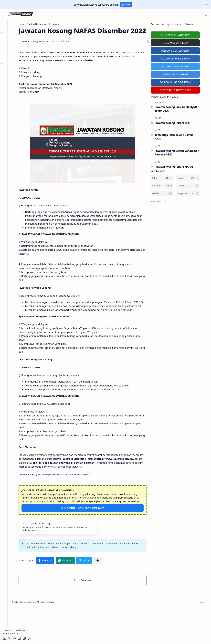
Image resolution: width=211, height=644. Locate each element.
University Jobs (12, 82)
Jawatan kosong (52, 60)
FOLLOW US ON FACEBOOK (182, 58)
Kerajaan (14, 39)
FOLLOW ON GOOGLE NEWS (182, 82)
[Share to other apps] (121, 596)
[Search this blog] (68, 14)
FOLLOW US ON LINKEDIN (182, 50)
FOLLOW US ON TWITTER (182, 66)
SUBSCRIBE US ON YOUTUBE (182, 89)
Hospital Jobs (11, 88)
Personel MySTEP (13, 69)
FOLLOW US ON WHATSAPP (182, 34)
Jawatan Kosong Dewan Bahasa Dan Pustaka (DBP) (184, 152)
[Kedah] (195, 177)
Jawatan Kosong (58, 637)
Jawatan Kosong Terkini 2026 (179, 122)
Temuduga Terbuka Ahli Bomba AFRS (181, 136)
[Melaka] (170, 193)
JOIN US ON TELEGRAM (182, 74)
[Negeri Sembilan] (195, 193)
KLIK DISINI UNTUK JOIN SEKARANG (98, 543)
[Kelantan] (170, 185)
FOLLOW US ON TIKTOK (182, 42)
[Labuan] (195, 185)
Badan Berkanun (18, 45)
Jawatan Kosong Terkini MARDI (181, 166)
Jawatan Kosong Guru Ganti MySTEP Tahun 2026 (184, 108)
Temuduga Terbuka (15, 75)
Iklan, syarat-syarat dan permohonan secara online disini (77, 506)
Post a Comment (98, 615)
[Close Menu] (206, 5)
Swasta (13, 52)
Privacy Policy (11, 633)
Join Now (126, 5)
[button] (205, 14)
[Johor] (170, 177)
